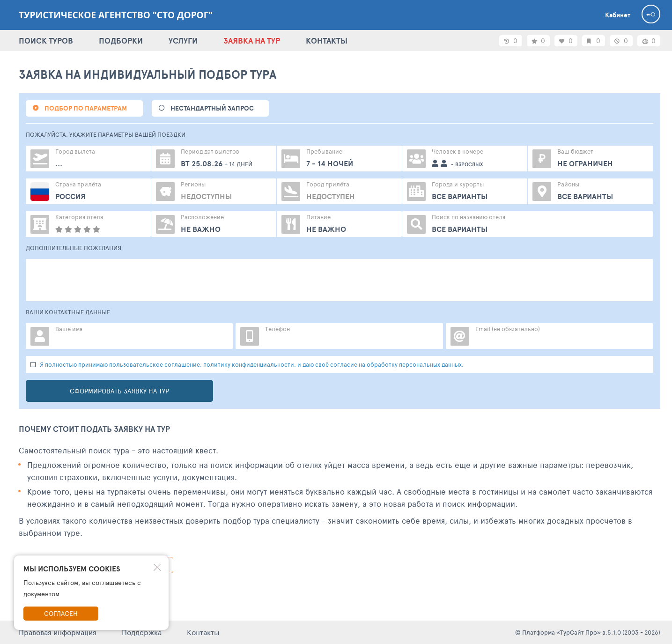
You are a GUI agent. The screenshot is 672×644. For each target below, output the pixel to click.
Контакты (203, 632)
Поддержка (142, 632)
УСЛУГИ (183, 41)
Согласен (61, 613)
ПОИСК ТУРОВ (46, 41)
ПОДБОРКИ (121, 41)
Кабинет (618, 15)
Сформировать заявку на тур (119, 391)
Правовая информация (58, 632)
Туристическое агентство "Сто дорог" (116, 15)
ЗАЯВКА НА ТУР (252, 41)
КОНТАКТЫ (327, 41)
